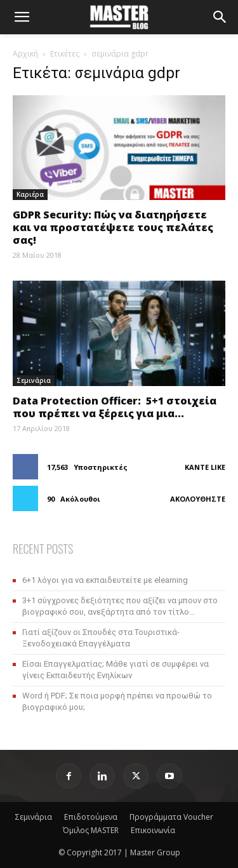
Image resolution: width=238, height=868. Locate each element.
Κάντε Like (205, 467)
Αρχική (25, 54)
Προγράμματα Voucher (171, 817)
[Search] (220, 17)
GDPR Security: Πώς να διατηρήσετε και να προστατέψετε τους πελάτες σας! (113, 227)
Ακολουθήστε (198, 499)
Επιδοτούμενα (91, 817)
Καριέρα (30, 194)
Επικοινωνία (153, 830)
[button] (22, 17)
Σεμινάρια (34, 380)
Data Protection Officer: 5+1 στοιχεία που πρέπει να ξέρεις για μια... (115, 407)
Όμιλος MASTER (91, 830)
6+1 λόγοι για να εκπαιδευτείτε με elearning (105, 580)
